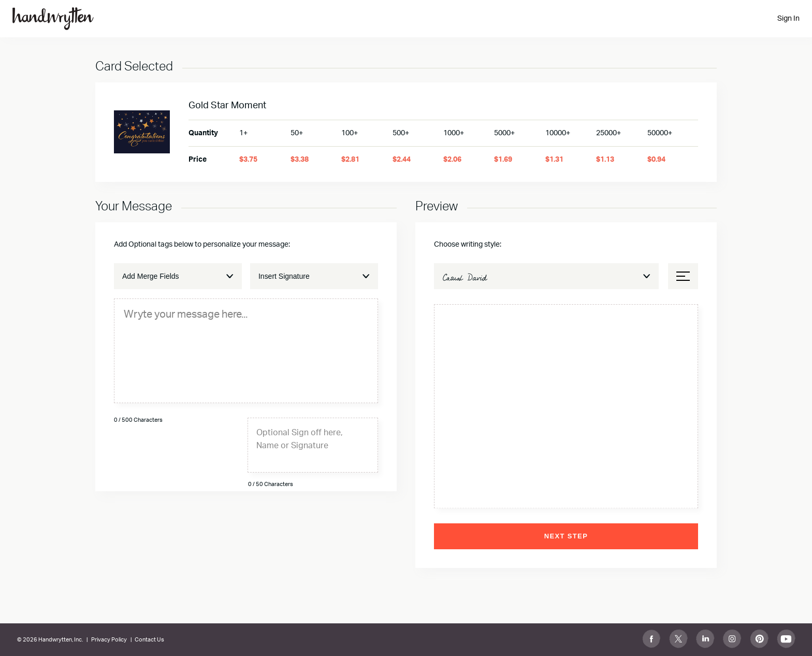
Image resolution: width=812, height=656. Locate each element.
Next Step (566, 536)
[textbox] (246, 314)
